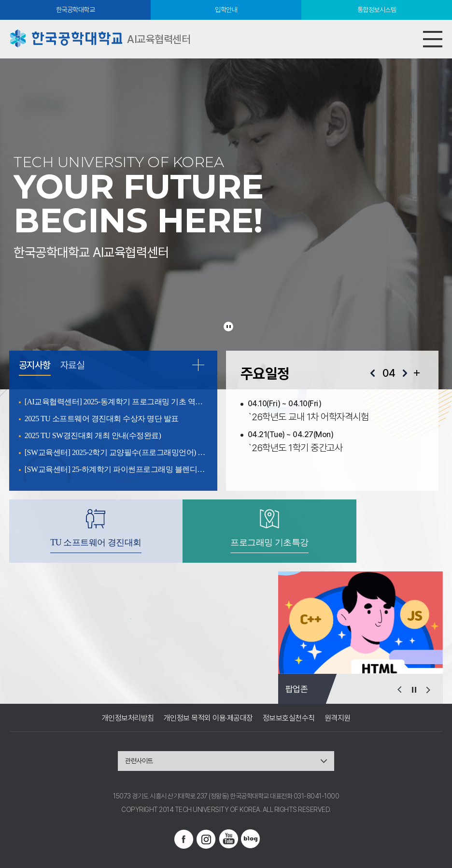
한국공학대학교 (76, 10)
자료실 (72, 366)
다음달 (405, 373)
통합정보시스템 (377, 10)
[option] (360, 623)
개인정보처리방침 (128, 718)
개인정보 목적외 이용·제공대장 (208, 718)
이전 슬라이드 (399, 690)
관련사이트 (139, 761)
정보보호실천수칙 (289, 718)
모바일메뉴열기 (433, 39)
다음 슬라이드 (428, 690)
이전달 (373, 373)
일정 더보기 (417, 373)
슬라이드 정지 (228, 327)
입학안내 (226, 10)
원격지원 (338, 718)
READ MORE (198, 365)
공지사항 (35, 366)
